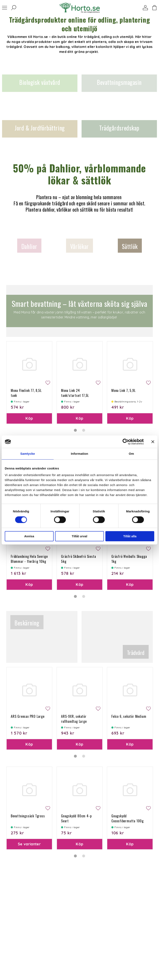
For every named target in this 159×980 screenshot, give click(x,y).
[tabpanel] (29, 383)
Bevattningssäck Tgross (28, 816)
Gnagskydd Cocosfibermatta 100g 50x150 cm (128, 821)
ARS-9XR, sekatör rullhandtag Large (74, 719)
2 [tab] (84, 430)
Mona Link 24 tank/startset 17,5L (75, 393)
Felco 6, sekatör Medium (129, 716)
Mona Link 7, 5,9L (123, 390)
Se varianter (29, 844)
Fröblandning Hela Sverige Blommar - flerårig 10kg (29, 559)
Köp (29, 418)
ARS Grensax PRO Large (28, 716)
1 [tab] (75, 430)
